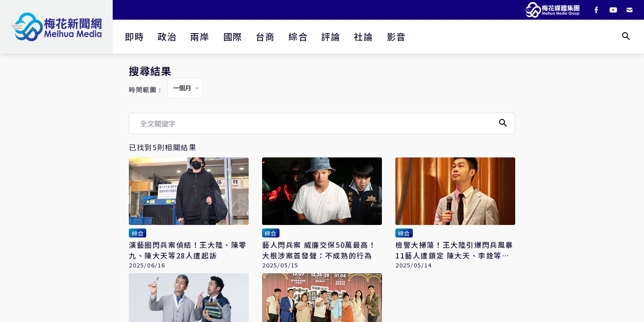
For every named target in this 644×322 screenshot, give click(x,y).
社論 (363, 36)
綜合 (298, 36)
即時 (134, 36)
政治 (167, 36)
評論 (331, 36)
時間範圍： (146, 90)
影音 (396, 36)
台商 (265, 36)
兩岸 (200, 36)
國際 (233, 36)
